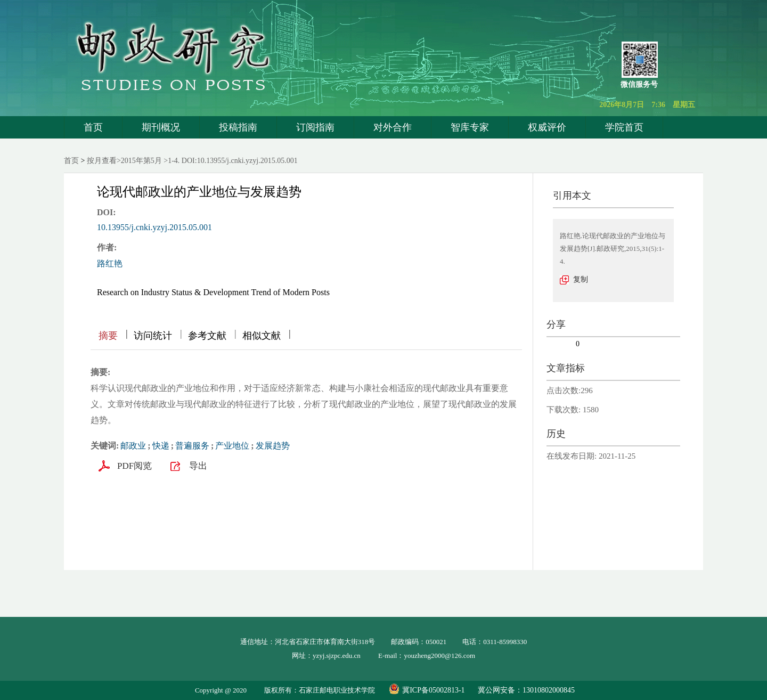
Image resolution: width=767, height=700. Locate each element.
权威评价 (547, 127)
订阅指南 (315, 127)
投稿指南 (238, 127)
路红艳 (110, 263)
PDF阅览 (134, 466)
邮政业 (133, 446)
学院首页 (624, 127)
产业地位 (232, 446)
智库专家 (470, 127)
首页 (93, 127)
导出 (198, 466)
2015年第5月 (141, 161)
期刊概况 (161, 127)
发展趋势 (273, 446)
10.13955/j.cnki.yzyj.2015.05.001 (154, 227)
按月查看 (102, 161)
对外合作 (393, 127)
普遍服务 (192, 446)
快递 (161, 446)
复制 (581, 279)
